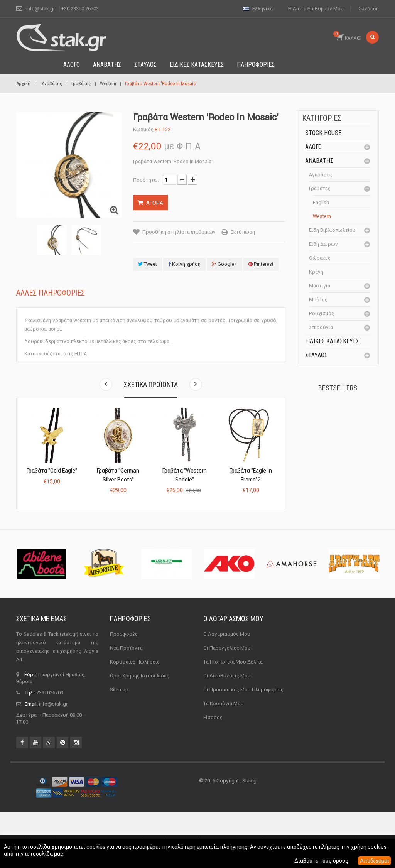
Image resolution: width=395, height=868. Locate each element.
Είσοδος (213, 773)
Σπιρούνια (321, 327)
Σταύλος (316, 355)
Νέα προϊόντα (126, 703)
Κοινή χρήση (184, 264)
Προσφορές (124, 690)
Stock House (323, 133)
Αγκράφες (321, 175)
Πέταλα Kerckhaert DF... (355, 422)
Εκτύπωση (243, 232)
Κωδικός (143, 129)
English (321, 202)
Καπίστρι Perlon (354, 465)
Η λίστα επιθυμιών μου (316, 9)
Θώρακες (320, 258)
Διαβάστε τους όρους (321, 861)
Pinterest (261, 264)
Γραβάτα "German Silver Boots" (118, 475)
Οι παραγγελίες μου (227, 703)
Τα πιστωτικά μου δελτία (233, 717)
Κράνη (316, 272)
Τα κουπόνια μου (224, 759)
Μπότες (318, 300)
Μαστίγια (320, 286)
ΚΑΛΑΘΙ (347, 36)
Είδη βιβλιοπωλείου (332, 230)
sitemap (119, 745)
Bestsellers (338, 388)
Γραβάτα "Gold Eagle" (52, 471)
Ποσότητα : (146, 180)
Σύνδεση (369, 9)
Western (322, 216)
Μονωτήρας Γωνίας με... (335, 539)
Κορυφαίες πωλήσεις (135, 717)
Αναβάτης (319, 161)
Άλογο (313, 147)
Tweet (148, 264)
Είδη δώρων (323, 244)
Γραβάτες (320, 188)
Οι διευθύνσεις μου (227, 731)
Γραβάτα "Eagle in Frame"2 (251, 475)
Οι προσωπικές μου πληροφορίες (243, 745)
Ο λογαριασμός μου (233, 674)
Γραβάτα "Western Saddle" (185, 475)
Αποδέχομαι (374, 861)
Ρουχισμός (322, 313)
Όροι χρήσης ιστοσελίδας (140, 731)
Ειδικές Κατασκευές (332, 341)
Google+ (225, 264)
